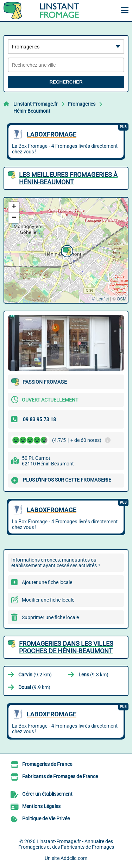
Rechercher (66, 82)
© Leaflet (100, 299)
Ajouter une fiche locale (47, 582)
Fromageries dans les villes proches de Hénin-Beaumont (66, 647)
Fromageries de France (47, 764)
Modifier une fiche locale (48, 600)
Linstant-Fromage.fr (36, 104)
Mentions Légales (41, 806)
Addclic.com (74, 858)
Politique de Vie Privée (46, 819)
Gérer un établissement (47, 794)
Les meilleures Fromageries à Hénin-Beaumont (68, 178)
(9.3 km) (93, 675)
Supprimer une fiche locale (50, 617)
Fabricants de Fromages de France (60, 776)
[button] (66, 250)
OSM (122, 299)
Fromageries (82, 104)
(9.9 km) (34, 687)
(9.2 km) (35, 675)
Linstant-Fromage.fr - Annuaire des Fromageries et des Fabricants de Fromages (66, 844)
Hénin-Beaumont (32, 111)
